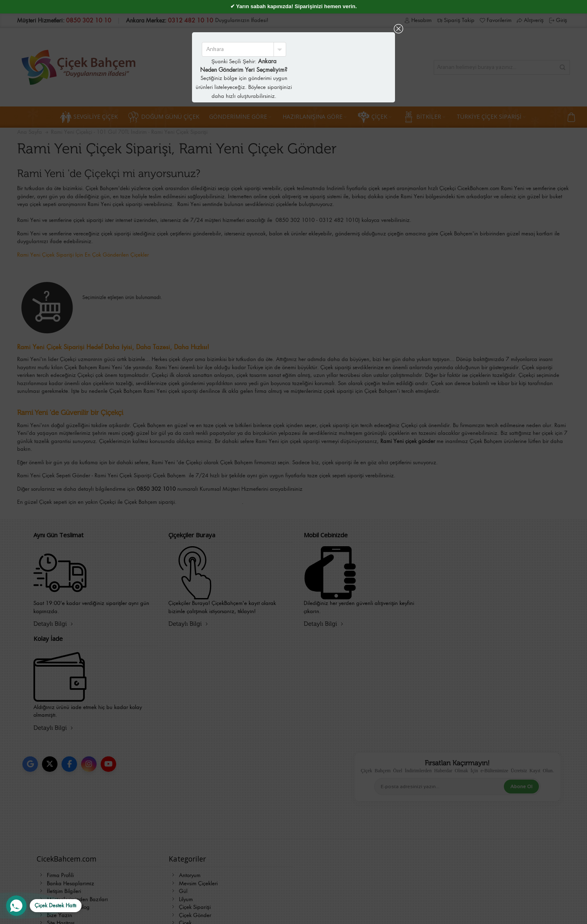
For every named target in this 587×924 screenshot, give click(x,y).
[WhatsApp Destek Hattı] (44, 906)
